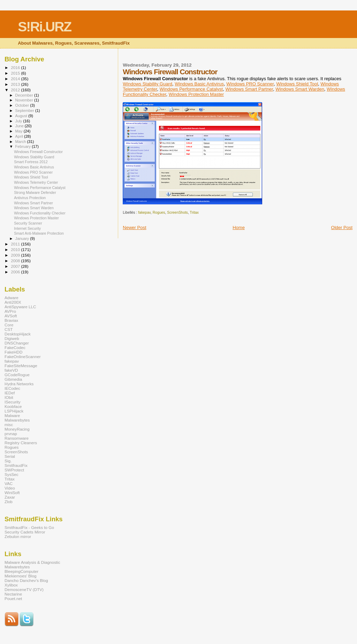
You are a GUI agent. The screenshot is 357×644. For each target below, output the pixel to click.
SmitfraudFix (16, 465)
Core (9, 325)
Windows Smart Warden (300, 89)
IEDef (10, 393)
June (20, 126)
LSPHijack (14, 411)
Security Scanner (28, 223)
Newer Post (134, 228)
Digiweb (12, 338)
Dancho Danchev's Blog (26, 580)
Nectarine (13, 594)
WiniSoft (12, 493)
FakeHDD (13, 352)
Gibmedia (13, 379)
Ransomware (17, 438)
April (20, 136)
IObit (9, 397)
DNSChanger (17, 343)
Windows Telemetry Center (36, 182)
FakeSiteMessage (21, 366)
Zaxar (10, 497)
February (24, 146)
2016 (16, 67)
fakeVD (11, 370)
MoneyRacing (17, 429)
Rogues (159, 213)
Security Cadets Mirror (25, 532)
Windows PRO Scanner (250, 84)
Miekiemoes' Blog (20, 576)
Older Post (342, 228)
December (25, 95)
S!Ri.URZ (44, 27)
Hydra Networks (19, 384)
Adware (12, 298)
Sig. (8, 461)
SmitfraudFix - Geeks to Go (29, 527)
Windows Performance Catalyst (191, 89)
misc (9, 425)
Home (239, 228)
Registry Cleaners (21, 443)
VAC (9, 483)
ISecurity (13, 402)
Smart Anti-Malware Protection (39, 233)
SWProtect (14, 470)
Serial (10, 456)
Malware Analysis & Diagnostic (32, 562)
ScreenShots (177, 213)
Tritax (194, 213)
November (25, 100)
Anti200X (13, 302)
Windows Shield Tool (297, 84)
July (19, 121)
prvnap (11, 434)
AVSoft (11, 316)
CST (9, 329)
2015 (16, 73)
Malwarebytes (17, 420)
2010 (16, 249)
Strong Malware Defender (35, 192)
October (23, 105)
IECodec (12, 388)
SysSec (12, 474)
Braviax (11, 320)
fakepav (144, 213)
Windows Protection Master (196, 94)
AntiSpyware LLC (20, 307)
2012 (16, 90)
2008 (16, 261)
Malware (12, 415)
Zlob (9, 502)
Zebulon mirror (18, 536)
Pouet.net (13, 598)
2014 (16, 79)
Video (10, 488)
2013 (16, 84)
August (22, 116)
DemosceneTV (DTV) (24, 589)
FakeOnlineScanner (23, 357)
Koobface (13, 406)
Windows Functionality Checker (40, 213)
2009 (16, 255)
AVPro (10, 311)
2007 (16, 266)
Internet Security (27, 228)
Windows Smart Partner (249, 89)
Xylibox (11, 585)
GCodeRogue (17, 375)
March (21, 142)
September (25, 111)
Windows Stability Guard (147, 84)
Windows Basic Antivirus (199, 84)
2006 (16, 272)
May (20, 131)
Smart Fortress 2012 (31, 162)
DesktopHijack (18, 334)
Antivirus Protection (30, 198)
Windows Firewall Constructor (38, 152)
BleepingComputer (21, 571)
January (23, 238)
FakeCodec (15, 347)
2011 (16, 244)
